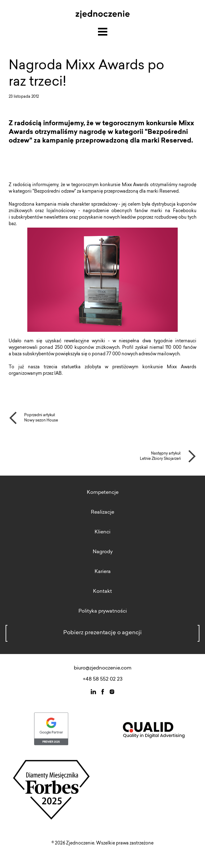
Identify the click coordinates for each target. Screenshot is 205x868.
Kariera (103, 572)
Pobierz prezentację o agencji (102, 633)
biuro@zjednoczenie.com (103, 668)
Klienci (102, 532)
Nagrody (103, 552)
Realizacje (102, 512)
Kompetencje (103, 493)
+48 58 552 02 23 (103, 679)
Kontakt (102, 592)
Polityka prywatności (103, 611)
